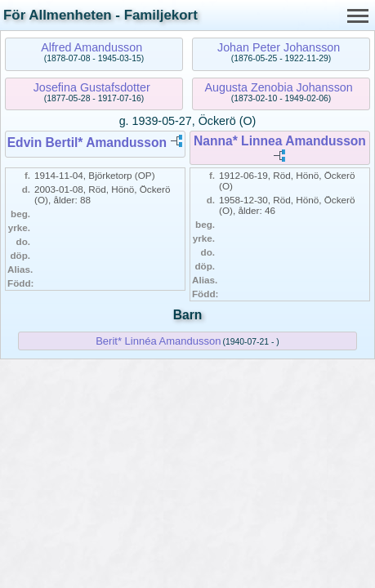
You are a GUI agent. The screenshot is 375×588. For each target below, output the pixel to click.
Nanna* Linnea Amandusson (280, 141)
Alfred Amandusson (92, 47)
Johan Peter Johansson (279, 47)
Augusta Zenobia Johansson (278, 87)
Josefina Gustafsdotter (92, 87)
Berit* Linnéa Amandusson (158, 341)
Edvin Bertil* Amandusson (87, 143)
